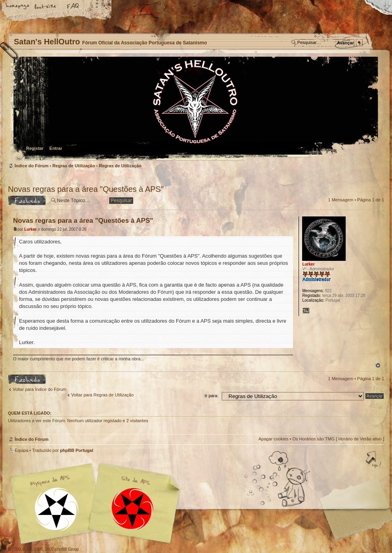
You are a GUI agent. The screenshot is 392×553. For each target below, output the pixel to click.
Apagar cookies (274, 439)
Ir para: (212, 396)
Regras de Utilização (74, 166)
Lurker (30, 229)
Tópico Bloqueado (27, 200)
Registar (35, 148)
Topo (378, 365)
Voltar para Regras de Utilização (103, 395)
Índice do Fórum (195, 109)
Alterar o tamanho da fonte (46, 7)
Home (18, 7)
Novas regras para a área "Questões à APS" (86, 189)
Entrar (56, 148)
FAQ (73, 7)
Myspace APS (97, 503)
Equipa (21, 450)
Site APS (133, 509)
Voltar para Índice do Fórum (40, 389)
